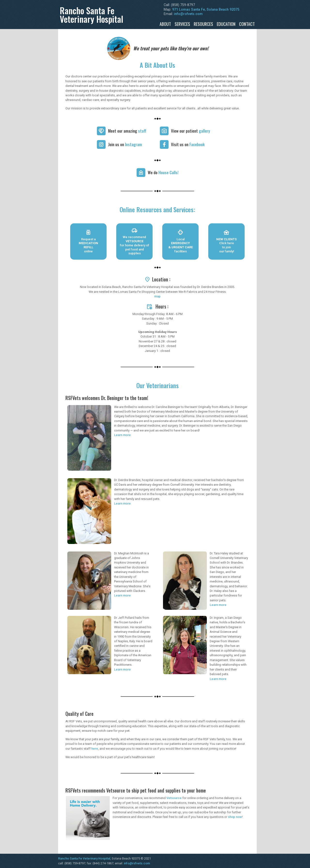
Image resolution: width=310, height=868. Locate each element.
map (157, 296)
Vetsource (174, 798)
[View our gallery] (164, 131)
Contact (247, 24)
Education (226, 24)
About (165, 24)
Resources (203, 24)
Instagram (133, 144)
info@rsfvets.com (188, 14)
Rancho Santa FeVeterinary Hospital (92, 15)
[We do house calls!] (141, 173)
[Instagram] (101, 144)
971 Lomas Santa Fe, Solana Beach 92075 (206, 9)
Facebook (197, 144)
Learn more (122, 435)
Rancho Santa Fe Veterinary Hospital (84, 858)
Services (182, 24)
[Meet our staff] (101, 131)
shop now (235, 817)
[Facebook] (164, 144)
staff (142, 131)
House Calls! (168, 172)
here (95, 749)
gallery (204, 131)
